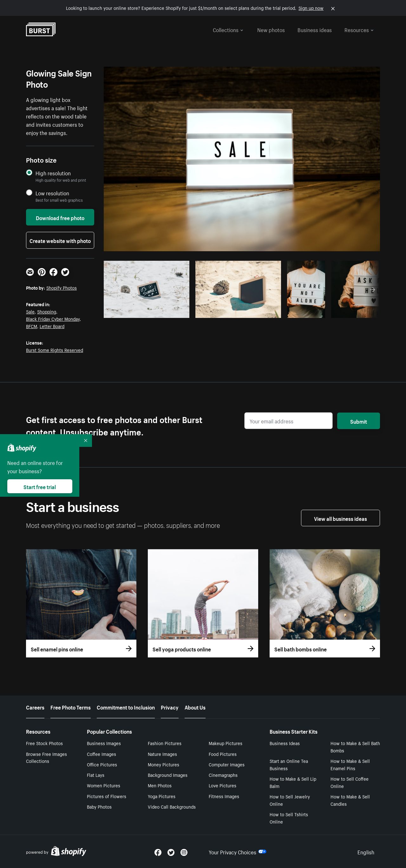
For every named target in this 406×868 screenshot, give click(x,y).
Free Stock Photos (44, 743)
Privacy (170, 707)
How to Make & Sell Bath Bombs (355, 747)
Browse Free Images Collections (46, 757)
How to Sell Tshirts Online (289, 818)
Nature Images (162, 754)
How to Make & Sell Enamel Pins (350, 764)
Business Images (104, 743)
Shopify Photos (62, 287)
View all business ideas (341, 518)
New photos (271, 29)
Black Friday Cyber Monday (53, 319)
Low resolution (52, 193)
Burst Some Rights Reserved (55, 350)
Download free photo (60, 217)
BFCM (32, 326)
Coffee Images (101, 754)
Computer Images (227, 764)
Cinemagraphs (223, 775)
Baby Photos (99, 806)
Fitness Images (224, 796)
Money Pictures (164, 764)
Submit (359, 421)
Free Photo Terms (71, 707)
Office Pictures (102, 764)
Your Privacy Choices (238, 851)
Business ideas (315, 29)
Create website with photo (60, 240)
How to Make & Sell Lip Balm (293, 782)
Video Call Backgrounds (172, 806)
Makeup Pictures (226, 743)
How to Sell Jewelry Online (290, 800)
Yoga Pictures (162, 796)
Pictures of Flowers (107, 796)
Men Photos (160, 785)
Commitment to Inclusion (126, 707)
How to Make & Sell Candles (350, 800)
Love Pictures (223, 785)
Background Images (168, 775)
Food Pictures (223, 754)
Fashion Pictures (165, 743)
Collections (228, 29)
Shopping (47, 311)
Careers (35, 707)
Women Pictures (104, 785)
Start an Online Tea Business (289, 764)
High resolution (53, 173)
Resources (359, 29)
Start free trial (40, 486)
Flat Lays (96, 775)
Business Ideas (285, 743)
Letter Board (52, 326)
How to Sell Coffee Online (350, 782)
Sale (30, 311)
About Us (195, 707)
